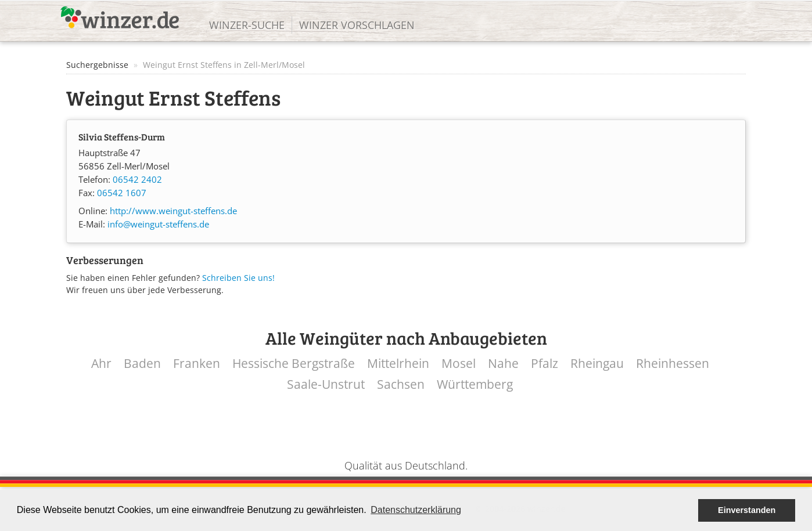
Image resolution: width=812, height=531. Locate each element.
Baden (142, 364)
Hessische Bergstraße (294, 364)
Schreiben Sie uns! (238, 278)
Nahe (503, 364)
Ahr (101, 364)
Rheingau (597, 364)
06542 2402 (137, 180)
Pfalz (545, 364)
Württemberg (475, 384)
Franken (197, 364)
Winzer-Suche (247, 25)
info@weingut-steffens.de (158, 224)
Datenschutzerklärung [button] (416, 510)
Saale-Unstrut (326, 384)
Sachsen (401, 384)
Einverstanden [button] (747, 510)
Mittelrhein (398, 364)
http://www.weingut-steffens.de (173, 211)
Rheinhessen (673, 364)
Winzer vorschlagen (357, 25)
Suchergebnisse (97, 65)
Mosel (459, 364)
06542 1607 (122, 193)
